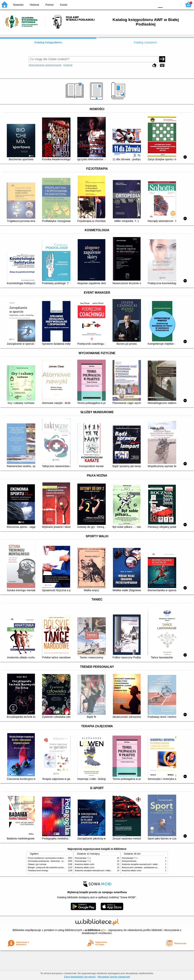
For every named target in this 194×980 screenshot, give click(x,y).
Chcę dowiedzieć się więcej (80, 977)
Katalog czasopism (145, 42)
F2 (176, 4)
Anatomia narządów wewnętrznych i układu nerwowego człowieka (103, 871)
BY (151, 4)
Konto (64, 5)
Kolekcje (68, 65)
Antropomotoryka (129, 861)
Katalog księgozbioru (48, 42)
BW (136, 4)
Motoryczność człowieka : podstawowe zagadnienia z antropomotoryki (151, 868)
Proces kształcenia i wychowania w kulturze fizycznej (50, 858)
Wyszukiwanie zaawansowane (45, 65)
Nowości (18, 5)
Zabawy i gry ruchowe (37, 864)
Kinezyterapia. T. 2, (83, 861)
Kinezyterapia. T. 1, (83, 858)
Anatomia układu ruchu (85, 864)
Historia (34, 5)
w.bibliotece (94, 930)
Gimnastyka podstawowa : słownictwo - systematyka (50, 861)
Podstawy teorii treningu (38, 871)
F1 (167, 4)
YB (144, 4)
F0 (160, 4)
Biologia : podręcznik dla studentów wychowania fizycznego (53, 868)
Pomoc (50, 5)
